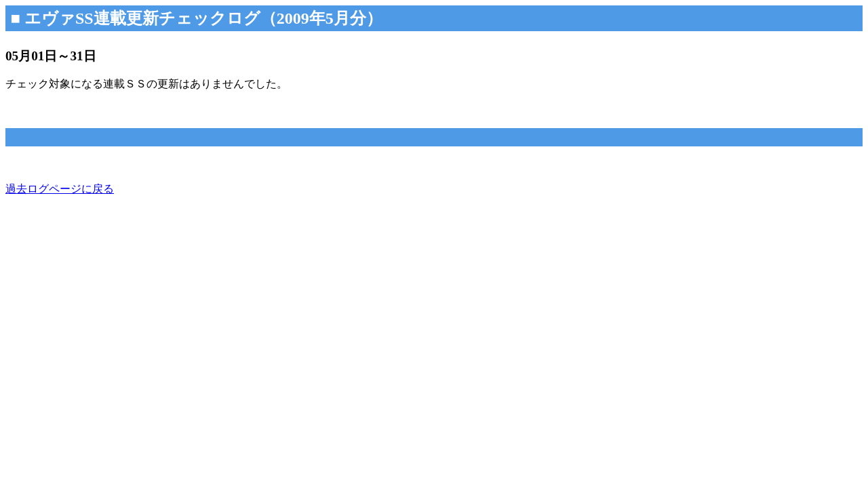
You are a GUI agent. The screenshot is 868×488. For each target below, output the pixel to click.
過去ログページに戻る (60, 189)
